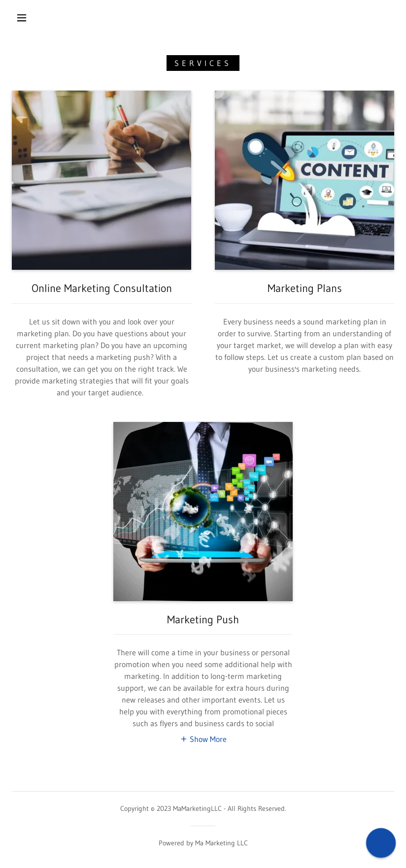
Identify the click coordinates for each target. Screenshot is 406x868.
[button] (22, 18)
